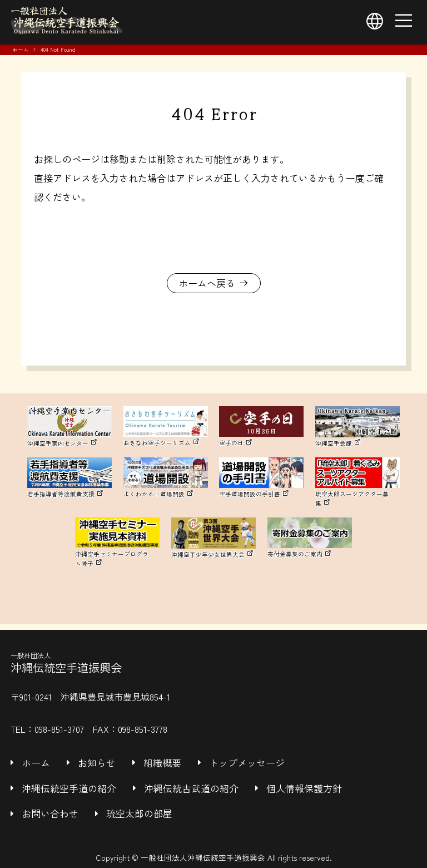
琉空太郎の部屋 (139, 813)
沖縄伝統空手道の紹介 (69, 788)
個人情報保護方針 (304, 788)
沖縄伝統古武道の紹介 (191, 788)
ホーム (21, 50)
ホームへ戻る (207, 283)
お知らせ (97, 763)
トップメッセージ (247, 763)
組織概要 (162, 763)
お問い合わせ (50, 813)
